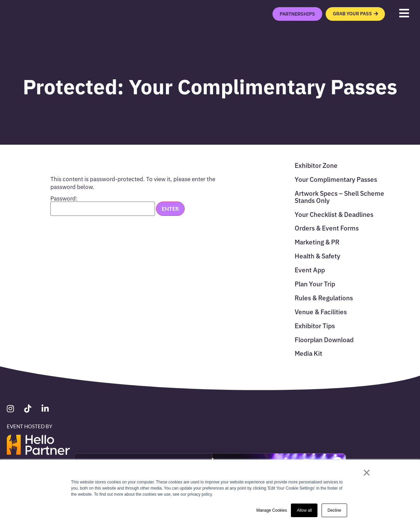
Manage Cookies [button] (271, 510)
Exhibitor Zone (316, 165)
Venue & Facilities (321, 311)
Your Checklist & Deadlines (334, 214)
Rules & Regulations (324, 297)
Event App (310, 269)
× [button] (367, 473)
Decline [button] (334, 510)
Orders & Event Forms (327, 228)
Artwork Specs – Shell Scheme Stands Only (339, 196)
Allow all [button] (304, 510)
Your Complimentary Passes (336, 179)
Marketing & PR (317, 242)
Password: (103, 206)
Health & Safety (317, 256)
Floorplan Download (324, 339)
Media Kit (308, 353)
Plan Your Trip (315, 283)
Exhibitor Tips (315, 325)
